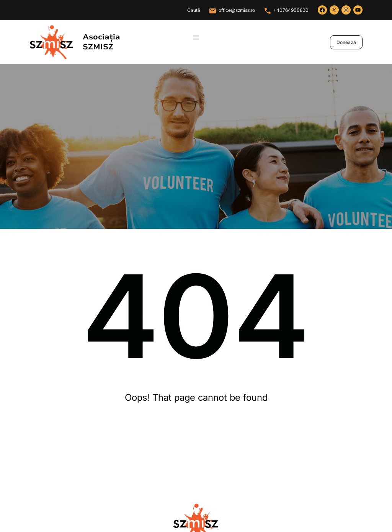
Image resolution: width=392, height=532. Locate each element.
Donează (346, 42)
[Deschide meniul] (196, 38)
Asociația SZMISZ (101, 42)
